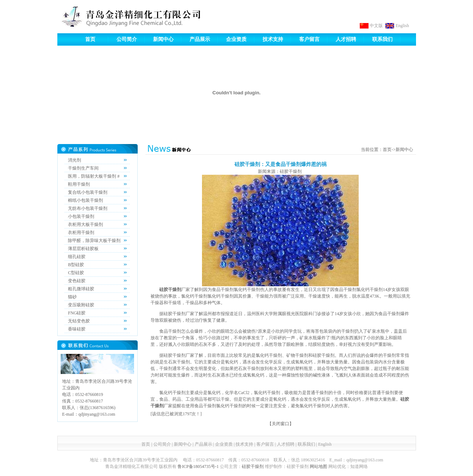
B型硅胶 (76, 265)
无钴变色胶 (79, 321)
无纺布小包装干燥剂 (88, 208)
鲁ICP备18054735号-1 (198, 466)
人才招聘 (346, 39)
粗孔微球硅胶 (81, 289)
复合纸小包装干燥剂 (88, 192)
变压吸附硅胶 (81, 305)
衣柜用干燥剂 (81, 233)
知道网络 (359, 466)
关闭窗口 (281, 424)
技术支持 (273, 39)
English (402, 26)
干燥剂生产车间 (83, 168)
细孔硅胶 (77, 257)
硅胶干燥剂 (253, 466)
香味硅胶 (77, 329)
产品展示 (200, 39)
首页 (90, 39)
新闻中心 (163, 39)
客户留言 (309, 39)
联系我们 (382, 39)
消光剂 (75, 160)
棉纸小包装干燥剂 (85, 200)
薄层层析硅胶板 (83, 249)
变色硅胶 (77, 281)
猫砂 (72, 297)
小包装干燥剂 (81, 216)
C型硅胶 (76, 273)
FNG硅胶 (77, 313)
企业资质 (236, 39)
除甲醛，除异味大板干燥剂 (94, 241)
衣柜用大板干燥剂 (85, 224)
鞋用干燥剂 (79, 184)
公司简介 (127, 39)
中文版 (376, 26)
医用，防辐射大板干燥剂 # (94, 176)
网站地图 (318, 466)
